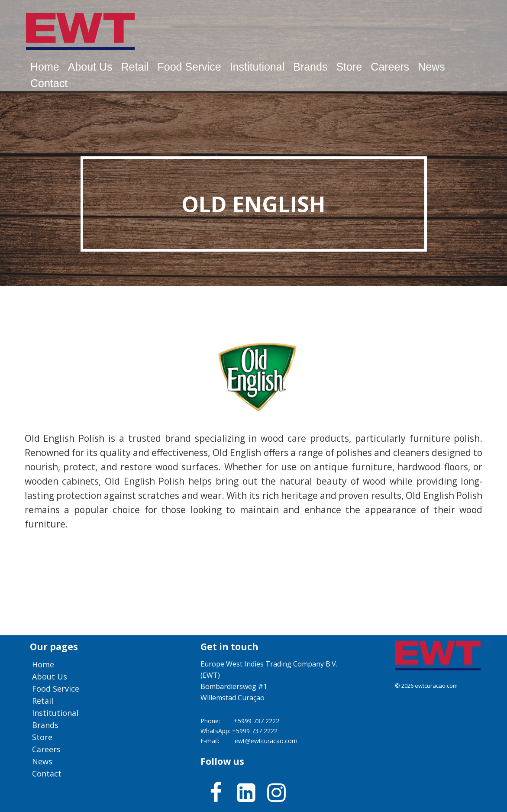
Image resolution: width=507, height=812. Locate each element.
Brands (310, 67)
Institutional (257, 67)
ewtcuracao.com (436, 686)
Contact (49, 83)
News (431, 67)
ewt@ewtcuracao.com (266, 741)
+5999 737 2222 (257, 721)
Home (45, 67)
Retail (135, 67)
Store (349, 67)
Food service (189, 67)
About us (90, 67)
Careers (390, 67)
